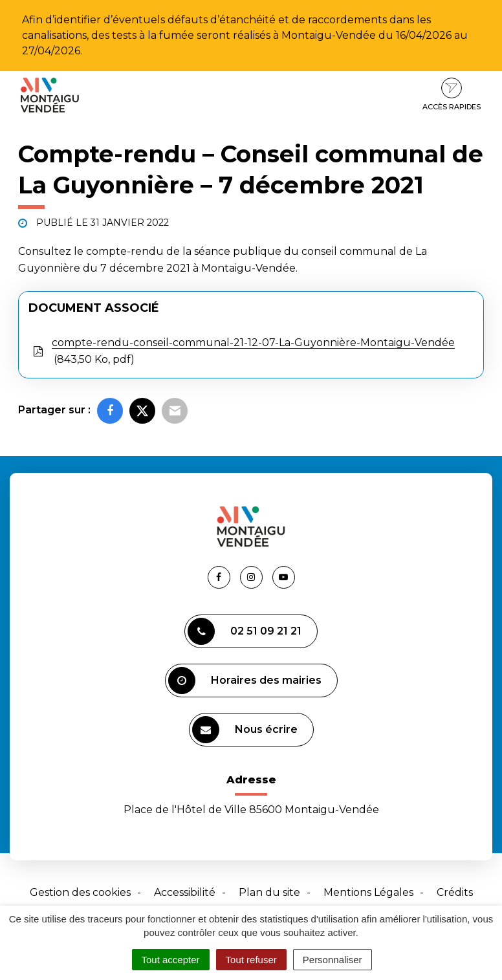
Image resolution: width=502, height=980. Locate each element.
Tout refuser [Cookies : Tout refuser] (251, 960)
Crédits (455, 892)
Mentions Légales (368, 892)
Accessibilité (185, 892)
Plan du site (269, 892)
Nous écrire (245, 730)
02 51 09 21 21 (245, 631)
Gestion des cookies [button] (80, 892)
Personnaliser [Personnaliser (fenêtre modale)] (333, 960)
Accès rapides (452, 94)
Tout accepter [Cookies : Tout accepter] (171, 960)
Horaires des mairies (245, 681)
